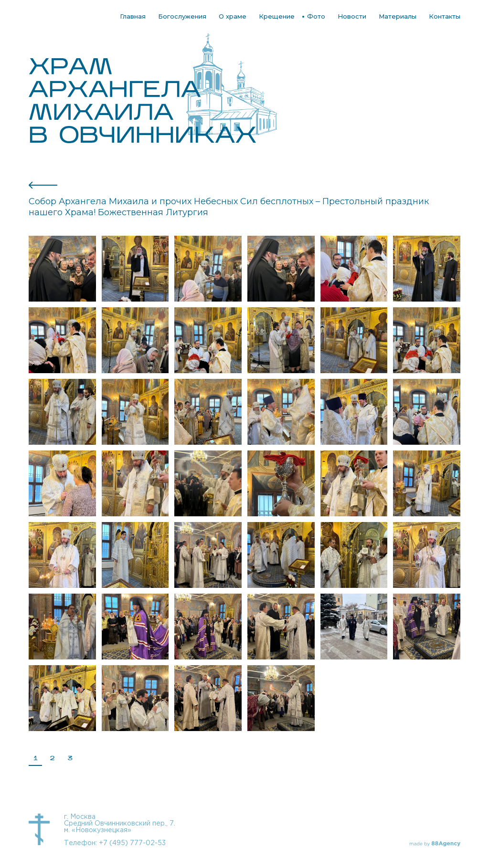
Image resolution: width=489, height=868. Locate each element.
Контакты (445, 16)
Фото (316, 16)
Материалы (398, 16)
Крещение (277, 16)
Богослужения (182, 16)
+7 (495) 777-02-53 (132, 843)
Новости (352, 16)
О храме (233, 16)
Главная (133, 16)
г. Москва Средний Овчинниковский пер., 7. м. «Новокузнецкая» (120, 824)
